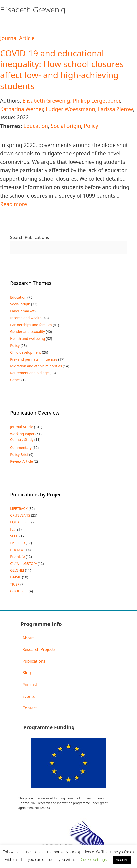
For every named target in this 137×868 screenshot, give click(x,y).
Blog (27, 673)
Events (28, 696)
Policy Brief (19, 454)
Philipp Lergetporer (96, 101)
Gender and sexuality (27, 332)
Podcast (30, 685)
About (28, 638)
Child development (26, 352)
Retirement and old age (29, 373)
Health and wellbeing (27, 338)
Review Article (21, 461)
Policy (91, 126)
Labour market (22, 311)
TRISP (15, 584)
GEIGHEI (17, 570)
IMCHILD (17, 543)
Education (36, 126)
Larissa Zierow (115, 109)
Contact (30, 708)
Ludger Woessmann (70, 109)
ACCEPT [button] (122, 860)
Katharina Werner (21, 109)
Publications (34, 661)
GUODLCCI (19, 591)
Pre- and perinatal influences (34, 359)
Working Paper (22, 434)
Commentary (21, 447)
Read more (14, 204)
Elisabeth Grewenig (46, 101)
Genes (15, 380)
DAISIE (16, 577)
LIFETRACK (19, 509)
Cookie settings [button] (94, 859)
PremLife (17, 557)
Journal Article (17, 38)
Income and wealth (26, 318)
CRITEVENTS (20, 515)
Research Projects (39, 649)
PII (12, 529)
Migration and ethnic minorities (36, 366)
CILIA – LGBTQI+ (23, 564)
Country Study (22, 439)
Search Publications (29, 237)
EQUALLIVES (20, 522)
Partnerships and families (31, 325)
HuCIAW (17, 550)
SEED (14, 536)
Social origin (66, 126)
